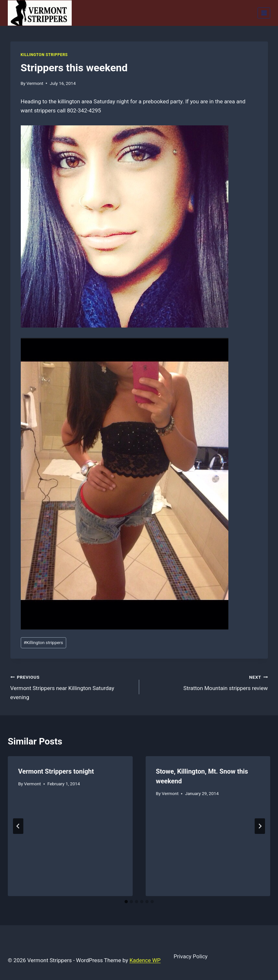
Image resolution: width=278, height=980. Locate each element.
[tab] (126, 902)
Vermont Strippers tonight (56, 771)
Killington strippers (43, 642)
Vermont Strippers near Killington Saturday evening (72, 686)
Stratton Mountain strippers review (206, 682)
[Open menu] (264, 13)
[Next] (260, 826)
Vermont (35, 83)
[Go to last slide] (18, 826)
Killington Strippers (44, 55)
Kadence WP (145, 960)
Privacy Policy (191, 956)
